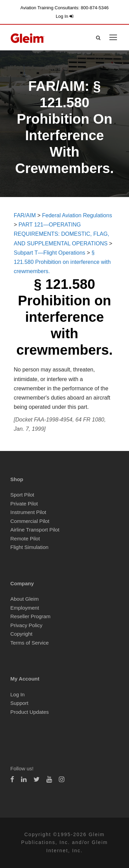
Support (19, 703)
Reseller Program (30, 616)
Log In (64, 16)
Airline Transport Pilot (35, 530)
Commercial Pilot (30, 521)
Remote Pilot (25, 539)
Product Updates (30, 712)
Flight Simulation (29, 547)
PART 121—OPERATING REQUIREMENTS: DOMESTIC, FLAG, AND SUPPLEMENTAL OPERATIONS (61, 234)
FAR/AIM (25, 215)
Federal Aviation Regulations (77, 215)
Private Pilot (24, 504)
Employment (25, 608)
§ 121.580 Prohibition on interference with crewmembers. (62, 262)
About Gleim (25, 599)
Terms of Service (30, 643)
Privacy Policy (26, 625)
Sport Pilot (22, 495)
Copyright (21, 634)
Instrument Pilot (28, 512)
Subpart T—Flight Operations (50, 253)
